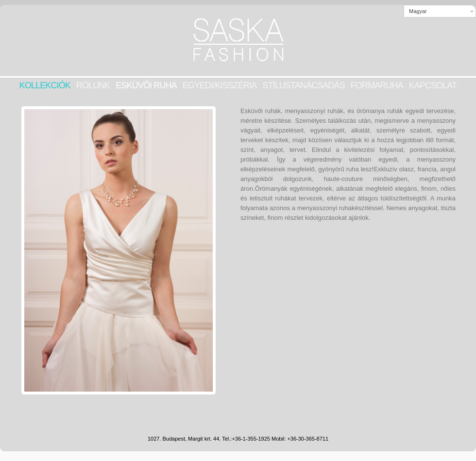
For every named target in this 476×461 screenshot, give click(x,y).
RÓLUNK (93, 85)
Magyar (418, 11)
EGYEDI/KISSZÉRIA (220, 85)
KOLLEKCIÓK (45, 85)
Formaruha (377, 85)
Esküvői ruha (146, 85)
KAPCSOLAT (433, 85)
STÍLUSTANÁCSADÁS (303, 85)
